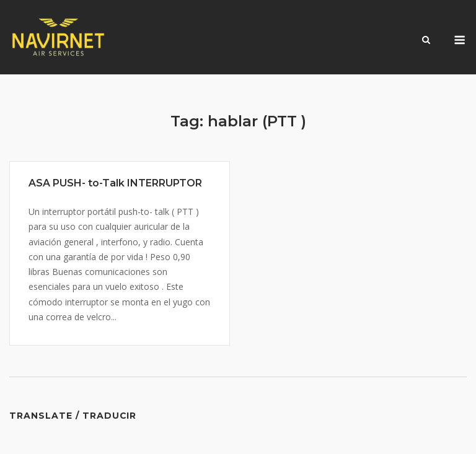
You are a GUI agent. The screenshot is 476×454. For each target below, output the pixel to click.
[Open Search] (426, 41)
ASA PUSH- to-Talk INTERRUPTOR (115, 183)
